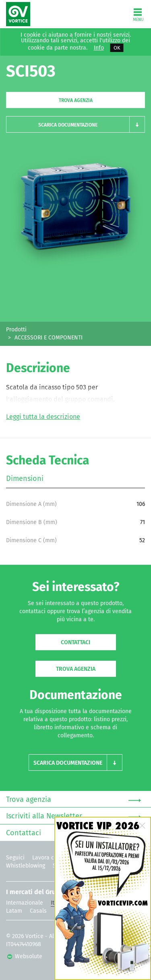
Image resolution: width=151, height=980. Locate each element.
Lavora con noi (51, 858)
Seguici (15, 858)
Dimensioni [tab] (25, 479)
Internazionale (25, 903)
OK (117, 48)
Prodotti (16, 330)
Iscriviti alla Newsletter (73, 816)
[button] (75, 124)
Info (99, 48)
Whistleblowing (26, 866)
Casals (38, 911)
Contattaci (75, 642)
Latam (14, 911)
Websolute (25, 956)
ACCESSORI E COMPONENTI (49, 338)
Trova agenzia (76, 100)
